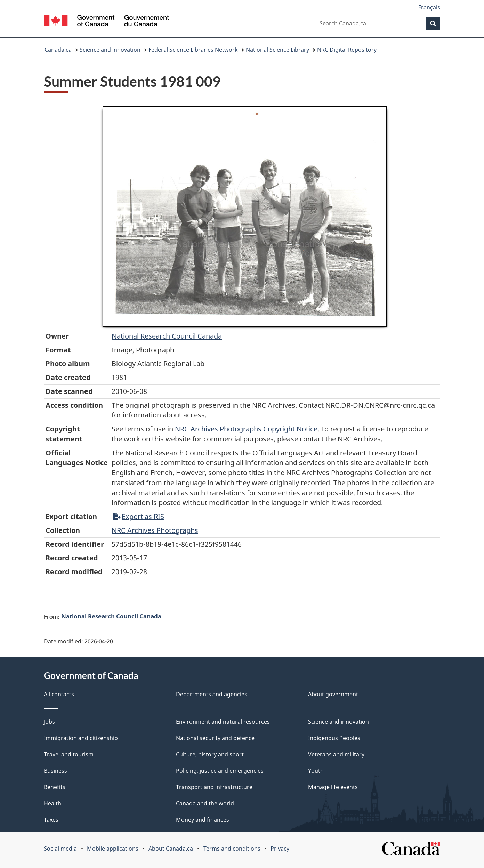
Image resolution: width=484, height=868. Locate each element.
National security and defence (215, 738)
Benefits (55, 787)
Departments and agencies (212, 694)
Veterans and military (336, 754)
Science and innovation (110, 50)
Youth (316, 771)
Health (53, 803)
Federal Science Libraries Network (193, 50)
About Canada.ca (171, 849)
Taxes (51, 820)
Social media (60, 849)
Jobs (49, 722)
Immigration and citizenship (81, 738)
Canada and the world (205, 803)
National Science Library (277, 50)
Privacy (280, 849)
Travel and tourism (69, 754)
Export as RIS (138, 516)
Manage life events (333, 787)
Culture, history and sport (210, 754)
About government (333, 694)
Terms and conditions (232, 849)
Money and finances (203, 820)
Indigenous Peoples (334, 738)
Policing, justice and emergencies (220, 771)
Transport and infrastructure (214, 787)
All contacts (59, 694)
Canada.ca (58, 50)
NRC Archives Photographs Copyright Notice (246, 429)
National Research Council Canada (167, 336)
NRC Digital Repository (347, 50)
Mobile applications (113, 849)
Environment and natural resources (223, 722)
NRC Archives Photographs (155, 530)
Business (55, 771)
